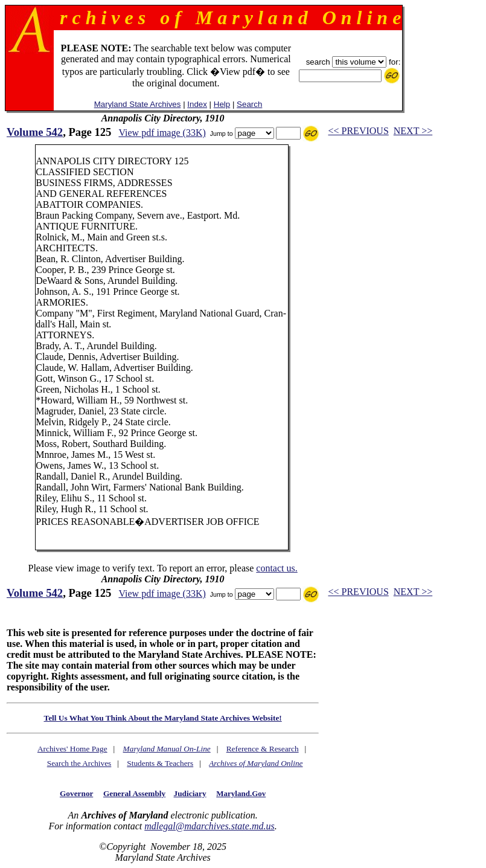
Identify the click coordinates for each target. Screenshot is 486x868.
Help (222, 104)
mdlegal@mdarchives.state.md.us (209, 826)
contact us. (277, 568)
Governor (76, 793)
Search (249, 104)
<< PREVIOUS (359, 131)
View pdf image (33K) (162, 133)
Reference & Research (263, 749)
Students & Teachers (160, 763)
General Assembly (134, 793)
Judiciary (190, 793)
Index (197, 104)
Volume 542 (35, 132)
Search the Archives (79, 763)
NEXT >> (413, 131)
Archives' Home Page (72, 749)
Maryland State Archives (138, 104)
